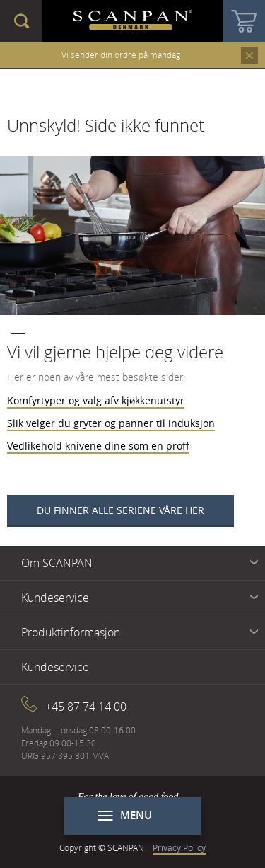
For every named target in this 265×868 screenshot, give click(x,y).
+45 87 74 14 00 (86, 707)
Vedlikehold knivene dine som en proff (98, 446)
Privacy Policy (179, 847)
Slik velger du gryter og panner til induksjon (111, 423)
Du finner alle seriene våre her (120, 510)
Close (249, 55)
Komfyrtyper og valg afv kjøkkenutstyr (96, 400)
